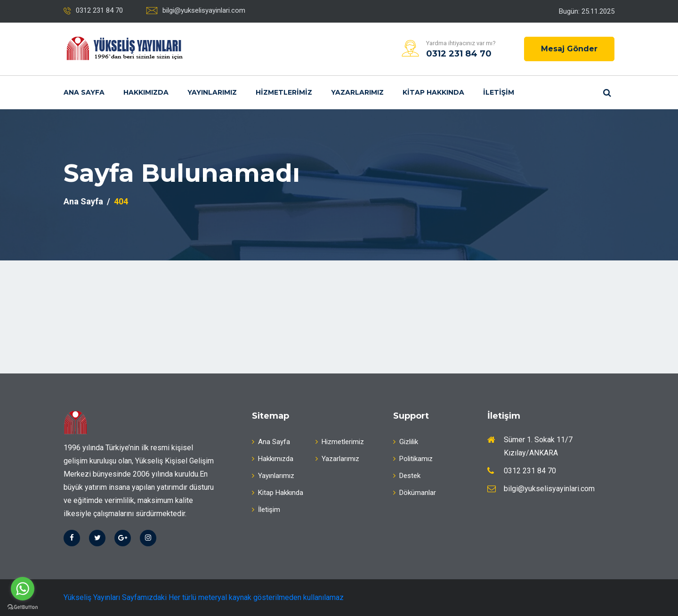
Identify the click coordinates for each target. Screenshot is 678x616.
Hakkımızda (146, 92)
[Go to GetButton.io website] (23, 607)
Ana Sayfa (84, 92)
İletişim (499, 92)
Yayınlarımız (212, 92)
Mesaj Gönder (569, 49)
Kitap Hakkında (433, 92)
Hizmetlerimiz (284, 92)
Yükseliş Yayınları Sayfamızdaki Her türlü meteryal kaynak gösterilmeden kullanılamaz (204, 597)
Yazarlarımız (357, 92)
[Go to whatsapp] (23, 589)
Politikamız (413, 459)
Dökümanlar (415, 493)
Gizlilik (406, 442)
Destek (407, 476)
